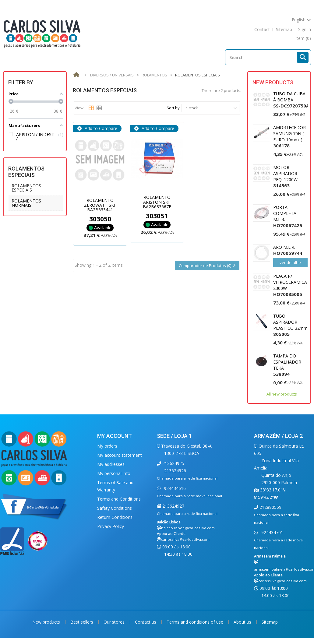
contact (262, 29)
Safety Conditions (115, 508)
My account (115, 436)
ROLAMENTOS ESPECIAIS (26, 188)
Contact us (146, 622)
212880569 (270, 507)
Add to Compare (100, 128)
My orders (107, 446)
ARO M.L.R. (288, 250)
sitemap (284, 29)
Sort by (173, 108)
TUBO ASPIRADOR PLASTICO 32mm (290, 325)
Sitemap (270, 622)
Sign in (305, 29)
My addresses (111, 464)
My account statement (120, 455)
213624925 (173, 463)
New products (273, 82)
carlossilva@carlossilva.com (185, 539)
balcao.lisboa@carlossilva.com (188, 528)
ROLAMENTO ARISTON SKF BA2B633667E (157, 202)
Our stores (115, 622)
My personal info (114, 473)
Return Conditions (115, 517)
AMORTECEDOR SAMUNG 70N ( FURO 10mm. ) (289, 137)
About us (243, 622)
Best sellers (82, 622)
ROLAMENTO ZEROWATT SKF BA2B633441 (100, 205)
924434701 (272, 532)
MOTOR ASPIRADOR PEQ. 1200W (285, 176)
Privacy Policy (111, 526)
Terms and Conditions (119, 499)
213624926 (175, 471)
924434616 (174, 488)
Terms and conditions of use (196, 622)
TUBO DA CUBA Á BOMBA (291, 100)
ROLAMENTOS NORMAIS (26, 203)
